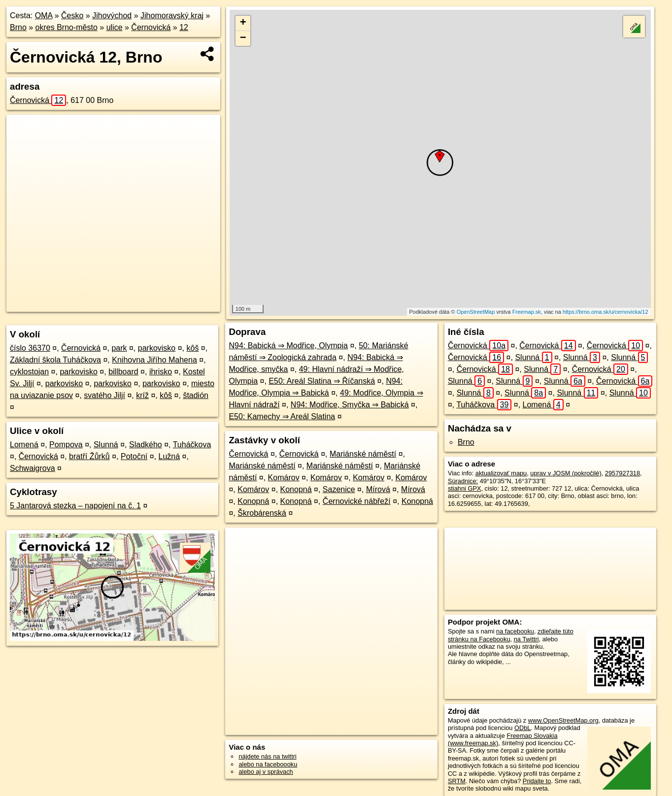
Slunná (106, 445)
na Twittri (526, 639)
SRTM (457, 781)
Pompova (66, 445)
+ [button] (243, 23)
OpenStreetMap (476, 312)
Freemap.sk (527, 312)
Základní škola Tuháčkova (55, 360)
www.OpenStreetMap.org (563, 720)
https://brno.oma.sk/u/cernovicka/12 (605, 312)
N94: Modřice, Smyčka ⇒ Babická (350, 405)
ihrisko (161, 372)
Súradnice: (463, 481)
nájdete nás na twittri (267, 756)
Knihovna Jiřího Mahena (154, 360)
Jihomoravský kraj (172, 16)
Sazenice (339, 489)
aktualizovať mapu (501, 473)
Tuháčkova (192, 445)
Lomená (24, 445)
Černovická (151, 27)
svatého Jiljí (104, 395)
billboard (123, 372)
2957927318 (622, 473)
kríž (142, 395)
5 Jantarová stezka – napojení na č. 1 (75, 506)
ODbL (522, 728)
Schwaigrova (33, 468)
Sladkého (146, 445)
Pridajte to (537, 781)
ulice (115, 27)
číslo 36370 (30, 348)
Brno (18, 27)
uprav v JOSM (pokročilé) (566, 473)
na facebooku (515, 631)
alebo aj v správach (266, 772)
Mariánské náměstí (363, 454)
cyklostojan (29, 372)
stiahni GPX (465, 488)
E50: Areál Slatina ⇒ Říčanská (322, 381)
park (119, 348)
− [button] (243, 38)
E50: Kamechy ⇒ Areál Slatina (282, 416)
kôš (192, 348)
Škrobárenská (262, 513)
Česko (72, 16)
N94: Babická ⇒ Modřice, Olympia (288, 346)
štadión (196, 395)
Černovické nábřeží (357, 501)
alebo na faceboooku (268, 764)
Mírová (378, 489)
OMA (44, 16)
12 (184, 27)
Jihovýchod (112, 16)
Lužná (169, 456)
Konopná (296, 489)
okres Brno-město (67, 27)
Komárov (284, 478)
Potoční (134, 456)
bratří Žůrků (89, 456)
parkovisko (157, 348)
